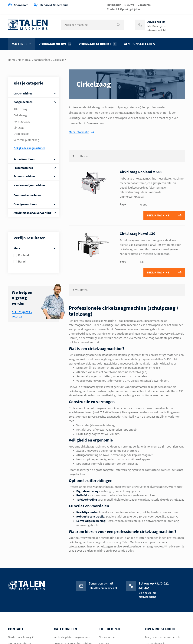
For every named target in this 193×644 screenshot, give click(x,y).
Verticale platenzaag (26, 140)
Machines (20, 44)
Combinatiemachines (27, 195)
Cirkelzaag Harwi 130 (137, 233)
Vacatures (144, 5)
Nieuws (129, 5)
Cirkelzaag (20, 115)
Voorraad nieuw (55, 44)
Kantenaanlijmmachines (29, 185)
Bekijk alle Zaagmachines (29, 148)
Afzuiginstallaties (139, 44)
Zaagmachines (41, 60)
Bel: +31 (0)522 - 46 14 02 (22, 314)
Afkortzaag (20, 109)
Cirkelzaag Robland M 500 (141, 172)
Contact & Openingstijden (123, 9)
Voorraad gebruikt (98, 44)
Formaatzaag (22, 121)
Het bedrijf (114, 5)
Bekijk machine (158, 215)
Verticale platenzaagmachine (72, 637)
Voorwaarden (108, 637)
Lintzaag (19, 128)
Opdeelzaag (21, 134)
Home (12, 60)
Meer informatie (79, 132)
